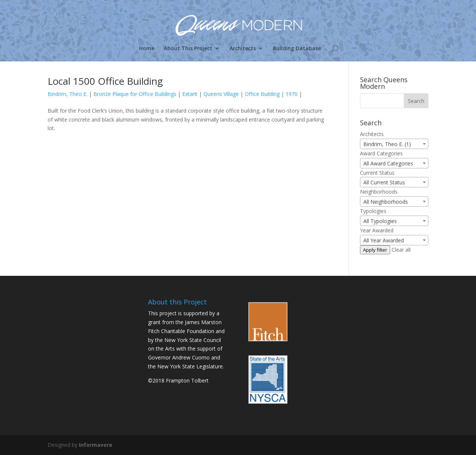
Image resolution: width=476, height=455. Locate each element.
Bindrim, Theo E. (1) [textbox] (387, 144)
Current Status (377, 173)
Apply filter (375, 250)
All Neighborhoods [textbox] (386, 202)
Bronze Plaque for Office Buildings (135, 94)
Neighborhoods (379, 192)
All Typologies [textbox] (380, 221)
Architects (243, 49)
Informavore (96, 445)
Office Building (262, 94)
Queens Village (221, 94)
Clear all (401, 250)
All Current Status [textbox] (384, 182)
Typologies (373, 211)
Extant (190, 94)
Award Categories (381, 153)
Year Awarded (377, 230)
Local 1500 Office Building (105, 81)
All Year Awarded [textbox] (384, 240)
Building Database (297, 49)
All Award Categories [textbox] (388, 163)
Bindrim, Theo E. (67, 94)
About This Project (188, 49)
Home (147, 49)
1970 (292, 94)
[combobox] (394, 144)
